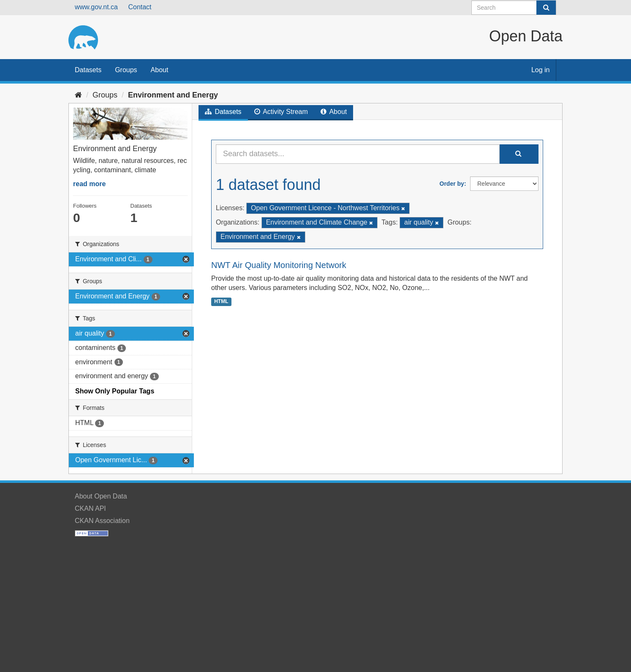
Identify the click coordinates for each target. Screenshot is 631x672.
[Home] (78, 95)
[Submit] (546, 8)
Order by (452, 184)
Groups (126, 70)
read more (89, 184)
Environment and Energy (173, 95)
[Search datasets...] (358, 154)
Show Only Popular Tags (115, 391)
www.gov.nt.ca (96, 7)
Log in (541, 70)
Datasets (88, 70)
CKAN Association (102, 521)
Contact (140, 7)
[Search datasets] (514, 8)
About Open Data (101, 496)
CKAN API (90, 508)
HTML (221, 301)
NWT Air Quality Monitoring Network (279, 265)
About (160, 70)
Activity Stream (281, 112)
